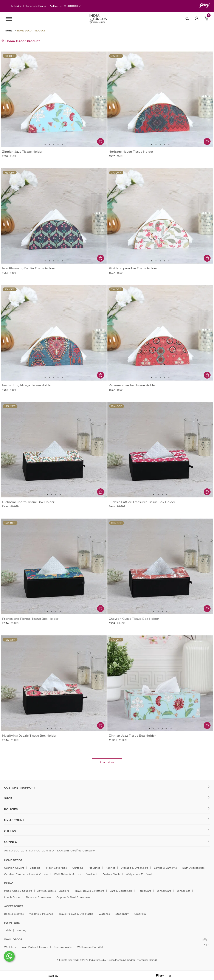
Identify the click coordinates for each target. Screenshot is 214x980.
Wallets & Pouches (41, 914)
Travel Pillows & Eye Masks (76, 914)
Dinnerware (164, 891)
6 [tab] (171, 728)
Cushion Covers (14, 868)
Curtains (78, 868)
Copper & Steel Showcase (73, 897)
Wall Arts (10, 947)
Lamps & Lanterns (165, 868)
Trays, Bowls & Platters (89, 891)
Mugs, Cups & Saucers (18, 891)
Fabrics (110, 868)
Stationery (122, 914)
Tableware (145, 891)
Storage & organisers (135, 868)
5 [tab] (62, 144)
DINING (9, 883)
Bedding (35, 868)
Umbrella (140, 914)
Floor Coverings (56, 868)
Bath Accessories (193, 868)
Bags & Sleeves (14, 914)
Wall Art (92, 874)
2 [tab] (50, 144)
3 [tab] (54, 144)
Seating (22, 930)
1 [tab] (45, 144)
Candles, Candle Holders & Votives (26, 874)
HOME (9, 31)
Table (8, 930)
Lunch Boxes (12, 897)
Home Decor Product (31, 31)
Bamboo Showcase (38, 897)
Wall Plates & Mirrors (67, 874)
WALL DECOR (13, 940)
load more (107, 762)
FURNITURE (12, 923)
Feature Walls (111, 874)
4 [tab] (58, 144)
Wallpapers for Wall (139, 874)
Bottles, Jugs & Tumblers (53, 891)
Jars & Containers (121, 891)
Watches (104, 914)
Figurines (94, 868)
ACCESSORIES (14, 906)
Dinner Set (184, 891)
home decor (13, 860)
